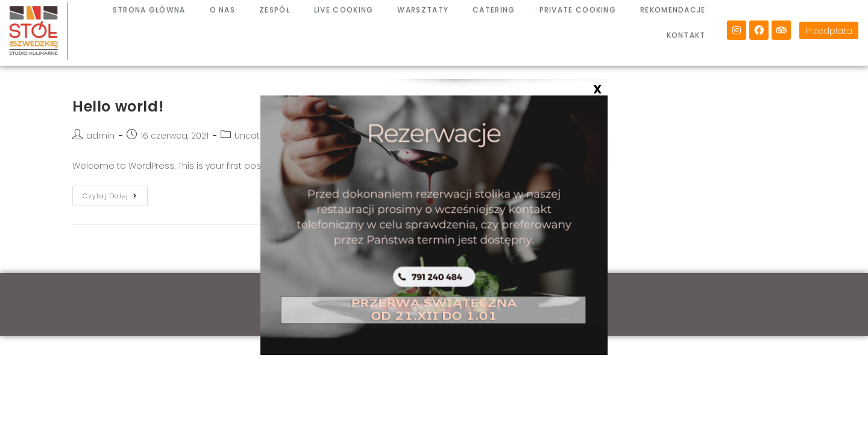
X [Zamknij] (597, 89)
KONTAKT (686, 27)
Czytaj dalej (115, 193)
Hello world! (118, 106)
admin (100, 136)
